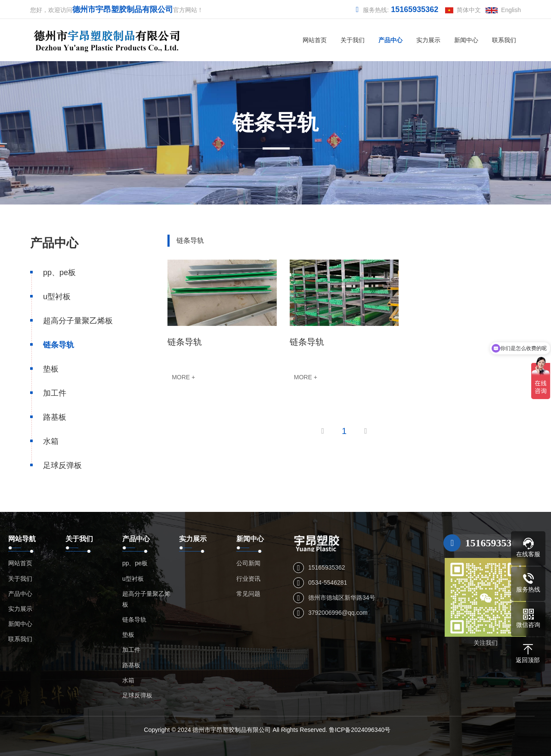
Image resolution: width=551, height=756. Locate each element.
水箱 (51, 441)
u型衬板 (57, 297)
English (503, 10)
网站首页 (315, 40)
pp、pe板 (59, 273)
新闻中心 (466, 40)
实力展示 (428, 40)
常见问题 (248, 594)
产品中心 (390, 40)
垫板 (51, 369)
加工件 (55, 393)
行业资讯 (248, 579)
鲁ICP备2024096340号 (360, 730)
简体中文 (463, 10)
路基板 (55, 417)
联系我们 (504, 40)
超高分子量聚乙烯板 (78, 321)
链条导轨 (59, 345)
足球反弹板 (62, 465)
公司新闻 (248, 563)
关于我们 (353, 40)
